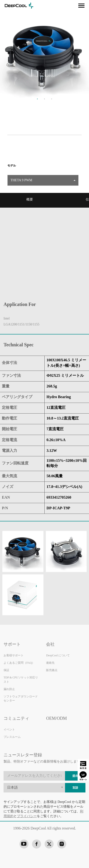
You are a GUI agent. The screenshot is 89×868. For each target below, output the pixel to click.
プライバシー (27, 816)
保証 (6, 670)
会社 (50, 644)
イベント (9, 730)
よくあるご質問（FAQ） (19, 663)
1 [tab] (37, 99)
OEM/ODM (56, 718)
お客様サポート (14, 656)
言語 (75, 788)
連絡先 (50, 663)
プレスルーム (12, 737)
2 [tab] (45, 99)
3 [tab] (52, 99)
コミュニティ (16, 718)
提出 (75, 776)
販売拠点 (52, 670)
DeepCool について (58, 656)
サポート (12, 644)
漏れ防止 (9, 689)
